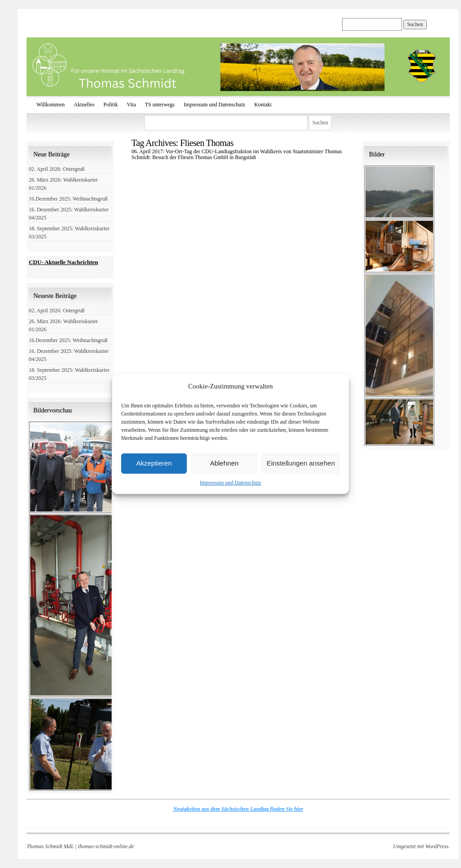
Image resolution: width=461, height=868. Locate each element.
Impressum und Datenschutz (231, 483)
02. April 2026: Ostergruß (57, 169)
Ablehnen (224, 463)
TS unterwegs (160, 105)
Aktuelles (84, 105)
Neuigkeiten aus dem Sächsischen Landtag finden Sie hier (238, 809)
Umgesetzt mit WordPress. (421, 846)
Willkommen (51, 105)
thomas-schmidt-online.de (106, 846)
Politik (111, 105)
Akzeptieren (154, 463)
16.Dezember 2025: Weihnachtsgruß (68, 199)
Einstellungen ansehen (301, 463)
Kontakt (263, 105)
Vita (131, 105)
